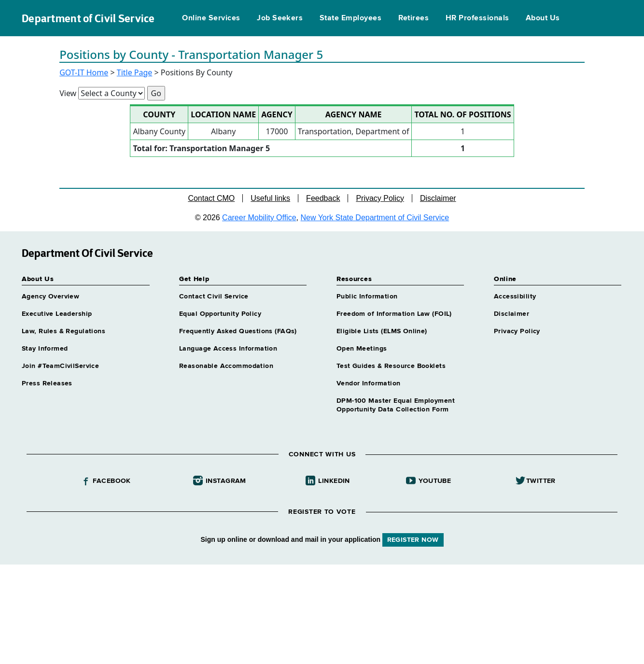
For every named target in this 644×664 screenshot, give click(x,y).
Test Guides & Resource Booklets (391, 366)
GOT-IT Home (84, 72)
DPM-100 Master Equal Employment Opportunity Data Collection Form (396, 405)
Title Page (135, 72)
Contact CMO (211, 198)
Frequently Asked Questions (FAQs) (238, 331)
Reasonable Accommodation (226, 366)
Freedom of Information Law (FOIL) (394, 314)
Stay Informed (45, 349)
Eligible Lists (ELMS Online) (382, 331)
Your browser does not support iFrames (322, 613)
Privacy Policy (380, 198)
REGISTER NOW (413, 540)
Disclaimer (438, 198)
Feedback (323, 198)
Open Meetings (362, 349)
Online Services (211, 18)
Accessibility (515, 297)
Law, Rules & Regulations (63, 331)
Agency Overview (50, 297)
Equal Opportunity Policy (220, 314)
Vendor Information (369, 383)
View (68, 93)
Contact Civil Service (214, 297)
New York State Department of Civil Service (375, 218)
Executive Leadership (57, 314)
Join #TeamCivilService (60, 366)
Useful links (270, 198)
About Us (543, 18)
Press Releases (47, 383)
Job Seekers (280, 18)
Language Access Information (228, 349)
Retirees (414, 18)
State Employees (350, 18)
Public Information (367, 297)
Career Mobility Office (259, 218)
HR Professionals (477, 18)
